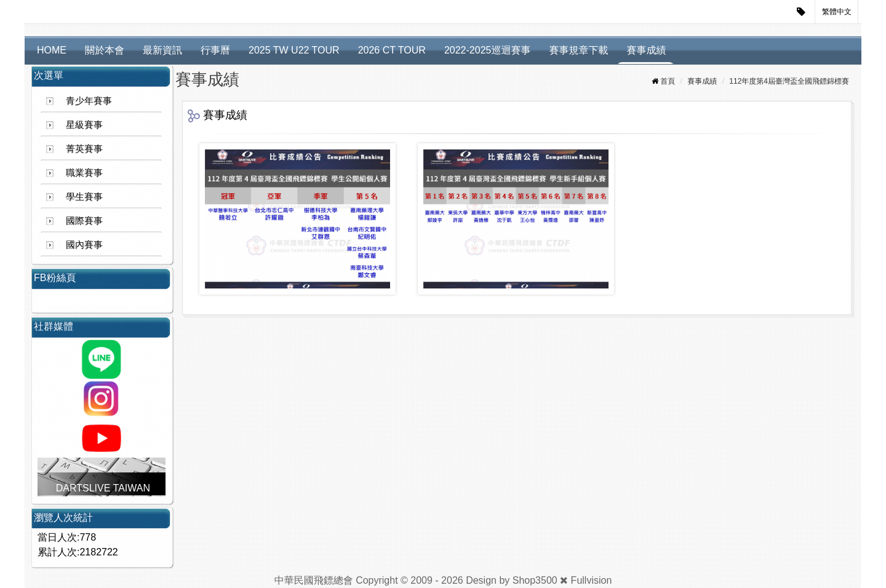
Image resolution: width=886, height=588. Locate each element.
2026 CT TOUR (392, 50)
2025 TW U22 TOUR (294, 50)
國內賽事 (84, 244)
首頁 (668, 81)
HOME (52, 50)
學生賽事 (84, 197)
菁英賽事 (84, 149)
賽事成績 (646, 50)
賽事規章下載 (578, 50)
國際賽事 (84, 220)
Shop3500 (535, 580)
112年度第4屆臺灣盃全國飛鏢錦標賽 (789, 81)
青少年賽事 (89, 101)
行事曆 (215, 50)
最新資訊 (162, 50)
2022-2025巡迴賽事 (488, 50)
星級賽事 (84, 125)
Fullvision (592, 580)
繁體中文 (837, 12)
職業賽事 (84, 173)
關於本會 (105, 50)
